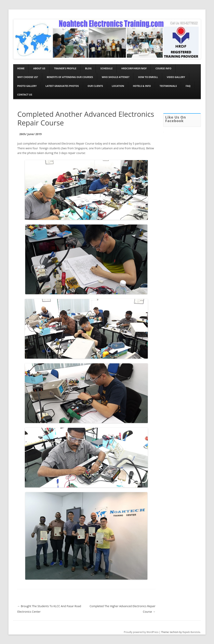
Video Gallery (176, 77)
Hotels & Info (142, 86)
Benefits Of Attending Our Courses (70, 77)
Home (21, 68)
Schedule (107, 68)
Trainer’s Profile (65, 68)
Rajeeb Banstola (191, 632)
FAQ (188, 86)
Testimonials (168, 86)
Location (118, 86)
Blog (88, 68)
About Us (39, 68)
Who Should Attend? (116, 77)
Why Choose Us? (27, 77)
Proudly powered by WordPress (141, 632)
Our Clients (95, 86)
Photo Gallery (27, 86)
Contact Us (25, 95)
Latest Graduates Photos (62, 86)
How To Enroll (148, 77)
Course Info (163, 68)
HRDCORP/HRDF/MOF (134, 68)
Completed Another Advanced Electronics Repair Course (86, 118)
